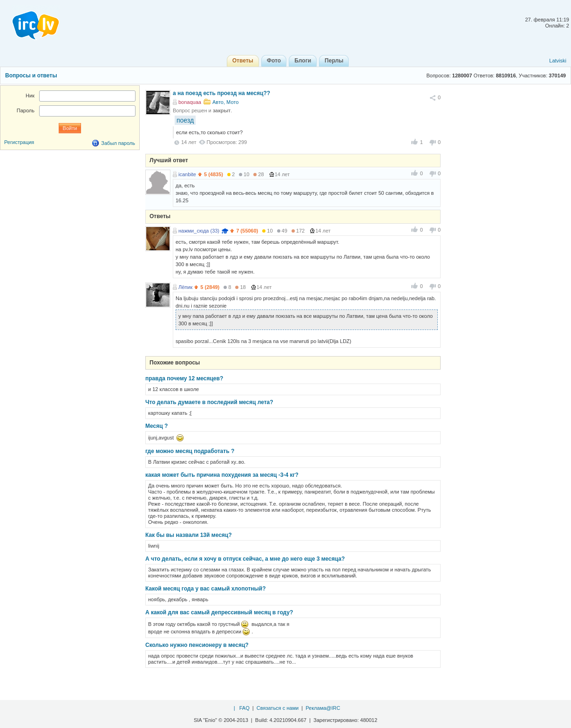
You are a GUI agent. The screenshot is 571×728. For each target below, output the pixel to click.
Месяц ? (156, 426)
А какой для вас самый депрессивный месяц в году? (219, 612)
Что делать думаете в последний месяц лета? (209, 402)
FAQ (245, 708)
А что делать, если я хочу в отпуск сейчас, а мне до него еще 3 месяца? (245, 559)
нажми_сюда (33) (199, 231)
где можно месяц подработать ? (190, 451)
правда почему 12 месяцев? (184, 378)
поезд (185, 120)
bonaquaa (190, 102)
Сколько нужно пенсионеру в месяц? (197, 645)
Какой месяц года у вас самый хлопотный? (206, 589)
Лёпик (185, 287)
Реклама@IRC (323, 708)
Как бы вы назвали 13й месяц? (189, 535)
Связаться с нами (278, 708)
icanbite (187, 174)
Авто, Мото (225, 102)
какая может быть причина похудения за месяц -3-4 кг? (222, 475)
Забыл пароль (118, 143)
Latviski (558, 61)
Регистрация (19, 142)
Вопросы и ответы (31, 76)
